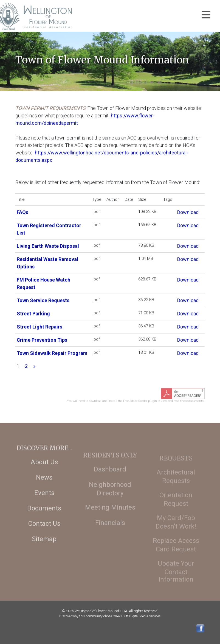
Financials (110, 532)
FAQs (22, 211)
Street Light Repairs (40, 326)
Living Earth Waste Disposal (48, 245)
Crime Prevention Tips (42, 339)
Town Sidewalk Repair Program (52, 352)
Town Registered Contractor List (49, 228)
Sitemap (44, 546)
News (44, 484)
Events (44, 500)
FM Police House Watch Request (43, 282)
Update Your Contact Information (176, 579)
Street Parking (33, 312)
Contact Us (44, 531)
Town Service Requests (43, 299)
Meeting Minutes (110, 516)
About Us (44, 469)
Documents (44, 515)
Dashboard (110, 478)
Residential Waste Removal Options (47, 262)
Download (188, 211)
